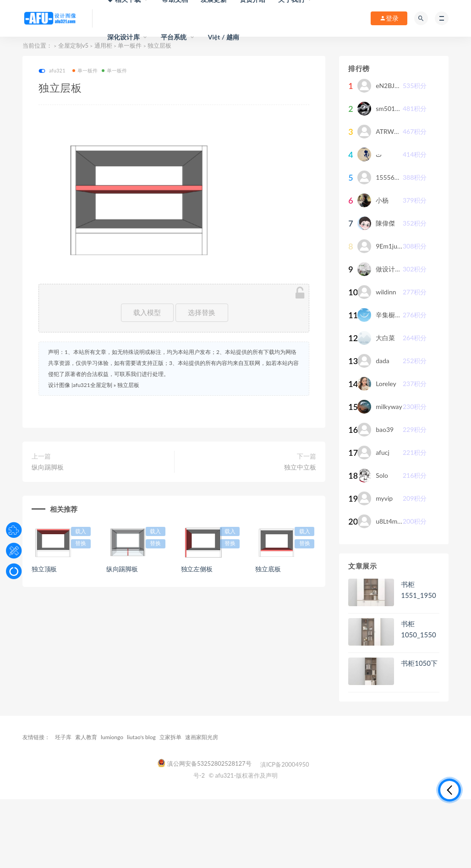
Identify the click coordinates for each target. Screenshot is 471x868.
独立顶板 (44, 569)
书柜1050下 (419, 663)
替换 (81, 543)
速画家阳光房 (202, 737)
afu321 (52, 71)
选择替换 (202, 312)
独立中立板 (300, 467)
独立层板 (128, 385)
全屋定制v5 (73, 45)
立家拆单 (170, 737)
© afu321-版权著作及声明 (243, 775)
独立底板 (268, 569)
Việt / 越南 (224, 37)
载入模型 (147, 312)
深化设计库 (123, 37)
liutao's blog (141, 737)
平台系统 (174, 37)
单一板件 (85, 70)
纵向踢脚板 (48, 467)
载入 (81, 531)
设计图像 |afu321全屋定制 (80, 385)
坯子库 (63, 737)
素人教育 (86, 737)
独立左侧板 (197, 569)
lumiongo (112, 737)
